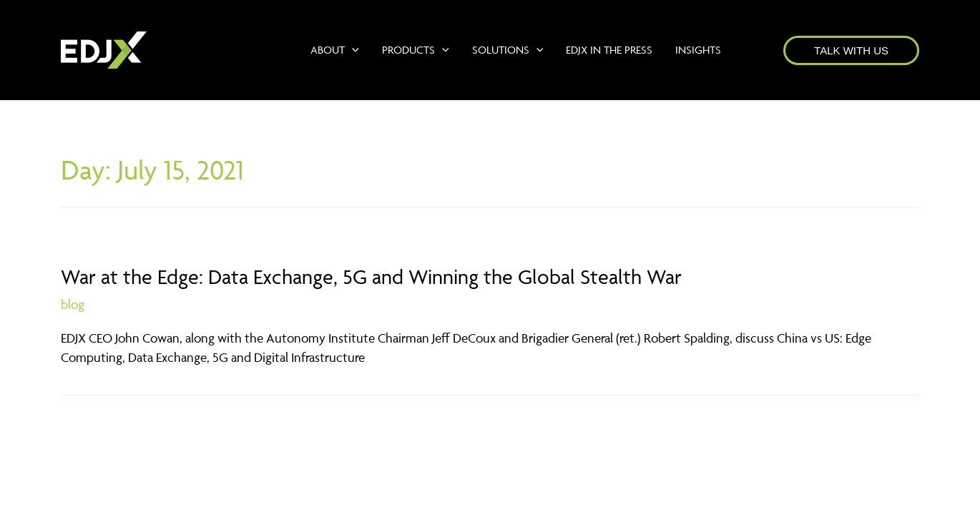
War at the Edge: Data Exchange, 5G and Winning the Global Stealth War (371, 276)
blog (73, 304)
